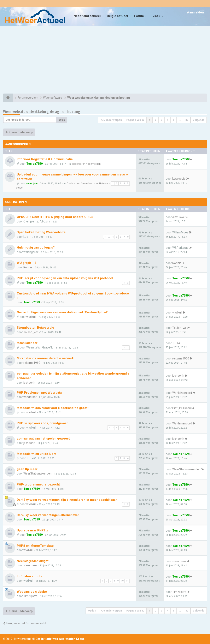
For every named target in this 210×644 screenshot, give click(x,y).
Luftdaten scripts (30, 576)
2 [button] (156, 120)
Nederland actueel (87, 16)
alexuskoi (178, 217)
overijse (32, 183)
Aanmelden (195, 12)
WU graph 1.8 (27, 263)
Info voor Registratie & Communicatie (45, 159)
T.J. (175, 343)
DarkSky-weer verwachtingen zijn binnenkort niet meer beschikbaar (67, 500)
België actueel (117, 16)
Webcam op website (32, 592)
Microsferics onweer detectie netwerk (45, 358)
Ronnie (28, 267)
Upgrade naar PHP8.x (32, 530)
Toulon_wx (31, 332)
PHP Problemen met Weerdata (39, 393)
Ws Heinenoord (182, 393)
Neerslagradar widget (33, 561)
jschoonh (29, 383)
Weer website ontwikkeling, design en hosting (42, 111)
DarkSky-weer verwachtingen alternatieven (48, 515)
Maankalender (27, 343)
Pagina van (135, 120)
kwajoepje (179, 179)
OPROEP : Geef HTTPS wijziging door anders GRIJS (55, 217)
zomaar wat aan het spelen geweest (43, 439)
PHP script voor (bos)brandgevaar (42, 423)
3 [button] (162, 120)
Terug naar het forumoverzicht (25, 623)
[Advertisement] (105, 60)
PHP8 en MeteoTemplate (35, 546)
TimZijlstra (30, 596)
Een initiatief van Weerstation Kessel (60, 639)
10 (122, 581)
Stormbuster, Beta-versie (35, 328)
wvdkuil (31, 317)
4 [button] (168, 120)
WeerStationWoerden (37, 473)
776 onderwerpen (111, 120)
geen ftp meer (27, 469)
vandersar (30, 397)
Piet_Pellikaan (182, 408)
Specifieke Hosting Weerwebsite (41, 232)
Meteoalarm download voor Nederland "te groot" (53, 408)
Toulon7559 (34, 164)
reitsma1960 (32, 363)
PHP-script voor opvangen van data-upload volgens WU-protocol (65, 278)
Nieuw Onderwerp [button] (19, 132)
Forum (140, 16)
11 (127, 581)
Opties (92, 611)
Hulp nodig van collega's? (36, 248)
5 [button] (174, 120)
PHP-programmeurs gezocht (38, 484)
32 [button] (187, 120)
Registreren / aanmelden (86, 164)
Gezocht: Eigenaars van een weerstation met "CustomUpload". (63, 312)
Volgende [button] (199, 120)
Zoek (158, 16)
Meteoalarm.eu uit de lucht (37, 454)
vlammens (30, 565)
